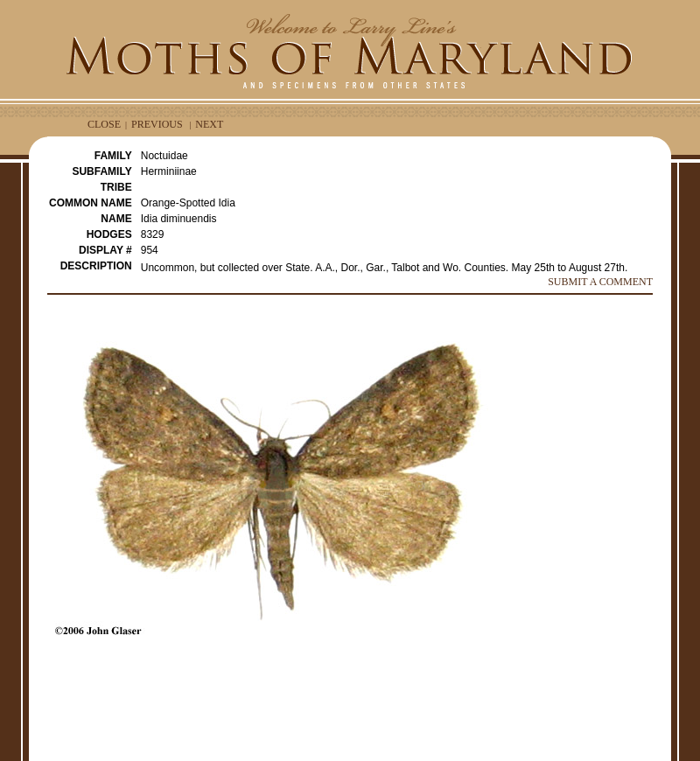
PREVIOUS (157, 124)
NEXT (209, 124)
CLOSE (104, 124)
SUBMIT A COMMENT (600, 282)
